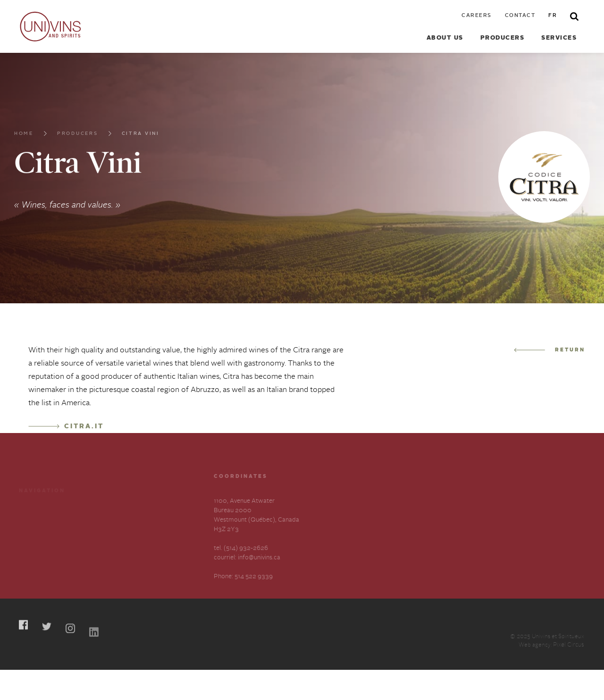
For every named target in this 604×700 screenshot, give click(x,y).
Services (559, 38)
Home (24, 139)
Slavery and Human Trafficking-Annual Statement (150, 542)
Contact (520, 16)
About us (445, 38)
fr (553, 16)
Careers (477, 16)
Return (549, 350)
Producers (503, 38)
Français (31, 563)
